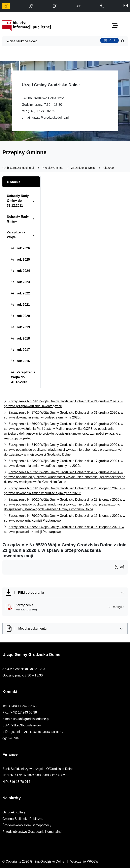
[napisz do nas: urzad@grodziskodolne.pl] (126, 6)
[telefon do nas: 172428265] (102, 6)
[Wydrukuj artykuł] (117, 568)
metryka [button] (116, 607)
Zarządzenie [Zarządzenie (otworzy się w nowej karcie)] (24, 605)
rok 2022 (20, 293)
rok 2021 (20, 305)
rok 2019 (20, 327)
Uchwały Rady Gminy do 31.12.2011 (22, 201)
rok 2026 (20, 248)
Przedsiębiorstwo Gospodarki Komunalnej (32, 832)
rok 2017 (20, 350)
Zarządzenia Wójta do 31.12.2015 (23, 377)
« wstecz (13, 182)
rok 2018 (20, 338)
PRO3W (93, 861)
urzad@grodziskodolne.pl (50, 118)
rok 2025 (20, 259)
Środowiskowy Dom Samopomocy (27, 825)
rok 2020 (20, 316)
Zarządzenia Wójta (22, 235)
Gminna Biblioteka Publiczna (23, 819)
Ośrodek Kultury (14, 812)
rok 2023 (20, 282)
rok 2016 (20, 361)
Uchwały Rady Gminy (22, 219)
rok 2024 (20, 271)
